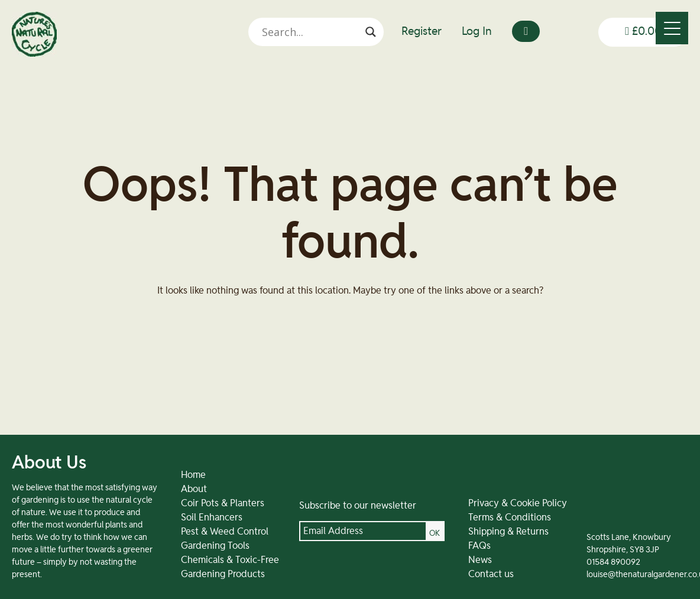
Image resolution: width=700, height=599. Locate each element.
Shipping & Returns (508, 532)
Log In (477, 32)
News (480, 560)
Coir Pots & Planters (223, 503)
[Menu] (672, 28)
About (194, 489)
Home (193, 475)
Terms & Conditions (510, 517)
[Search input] (311, 32)
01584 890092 (613, 562)
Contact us (491, 574)
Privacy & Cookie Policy (518, 503)
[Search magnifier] (371, 32)
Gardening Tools (215, 546)
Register (422, 32)
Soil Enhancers (212, 517)
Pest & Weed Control (225, 532)
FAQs (479, 546)
